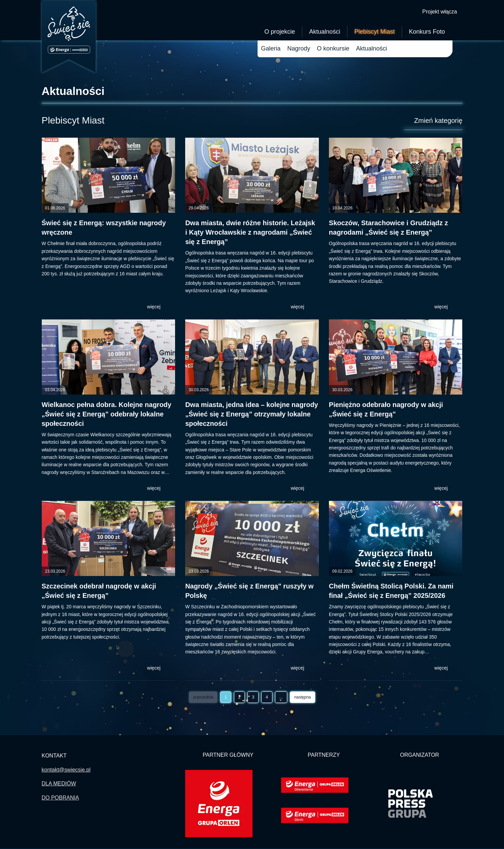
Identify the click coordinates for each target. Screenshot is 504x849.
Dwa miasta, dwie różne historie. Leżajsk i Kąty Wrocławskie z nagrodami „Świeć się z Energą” (250, 233)
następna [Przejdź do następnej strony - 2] (303, 698)
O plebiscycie (335, 49)
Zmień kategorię (434, 122)
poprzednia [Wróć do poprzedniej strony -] (203, 698)
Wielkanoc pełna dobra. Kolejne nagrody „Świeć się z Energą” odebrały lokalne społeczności (107, 415)
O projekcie (280, 33)
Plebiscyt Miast (374, 33)
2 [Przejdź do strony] (240, 698)
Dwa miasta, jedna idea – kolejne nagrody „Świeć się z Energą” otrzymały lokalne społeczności (252, 415)
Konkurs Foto (427, 33)
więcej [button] (159, 308)
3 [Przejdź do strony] (253, 698)
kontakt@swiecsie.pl (66, 771)
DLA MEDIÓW (59, 785)
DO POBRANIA (60, 799)
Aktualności (325, 33)
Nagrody (299, 49)
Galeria (271, 49)
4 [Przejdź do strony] (267, 698)
